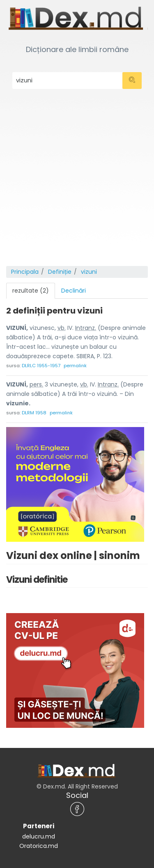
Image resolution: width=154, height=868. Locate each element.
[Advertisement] (77, 185)
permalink (75, 366)
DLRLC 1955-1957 (41, 366)
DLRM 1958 (34, 413)
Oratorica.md (39, 846)
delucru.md (39, 836)
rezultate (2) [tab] (31, 291)
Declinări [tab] (74, 291)
